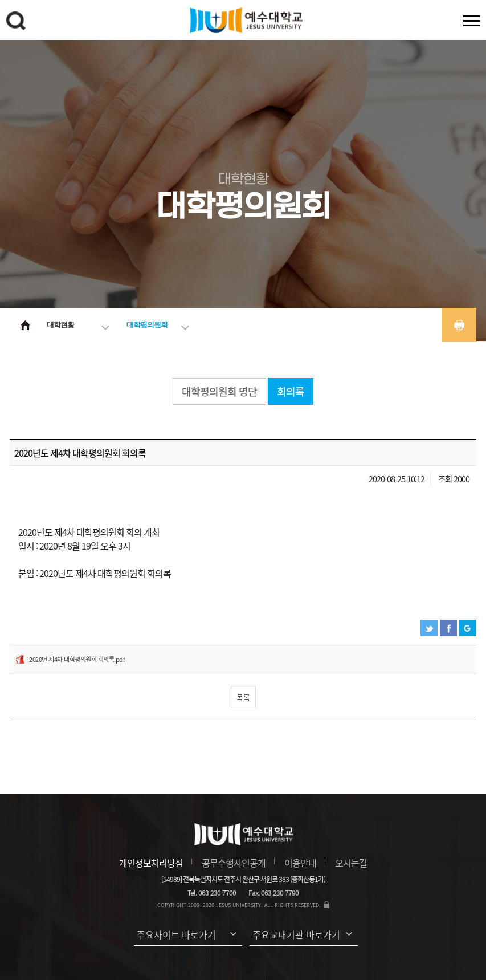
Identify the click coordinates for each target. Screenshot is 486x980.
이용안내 (300, 863)
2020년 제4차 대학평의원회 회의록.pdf (77, 659)
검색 (18, 23)
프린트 (459, 325)
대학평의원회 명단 (219, 391)
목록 (243, 697)
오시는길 (351, 863)
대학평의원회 (147, 325)
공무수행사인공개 (234, 863)
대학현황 (60, 325)
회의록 (291, 391)
